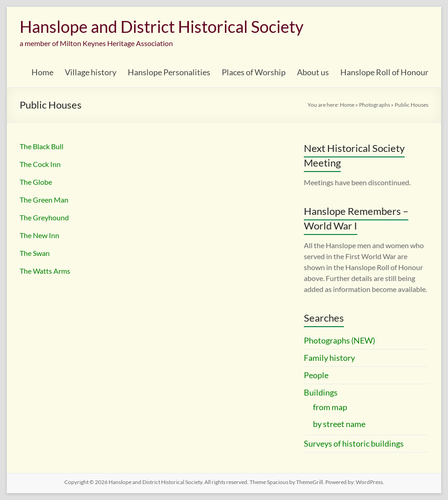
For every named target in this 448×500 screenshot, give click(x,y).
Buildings (321, 392)
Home (42, 72)
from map (330, 407)
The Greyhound (44, 217)
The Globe (36, 182)
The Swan (35, 253)
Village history (91, 72)
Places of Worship (254, 72)
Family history (329, 358)
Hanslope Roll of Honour (384, 72)
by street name (339, 424)
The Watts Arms (45, 271)
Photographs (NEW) (339, 340)
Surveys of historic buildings (354, 443)
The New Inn (39, 235)
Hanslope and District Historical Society (161, 26)
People (316, 375)
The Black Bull (42, 146)
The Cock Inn (40, 164)
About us (313, 72)
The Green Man (44, 200)
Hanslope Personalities (169, 72)
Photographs (375, 105)
